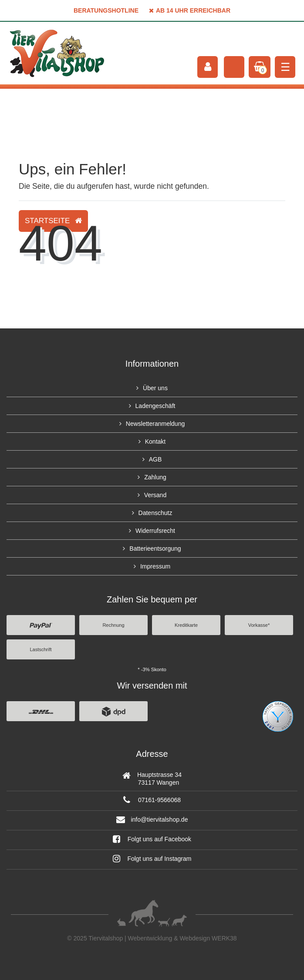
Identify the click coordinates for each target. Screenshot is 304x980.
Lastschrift (41, 649)
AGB (155, 459)
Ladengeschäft (155, 406)
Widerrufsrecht (155, 531)
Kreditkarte (186, 625)
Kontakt (155, 442)
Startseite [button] (53, 221)
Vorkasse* (259, 625)
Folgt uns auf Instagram (152, 859)
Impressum (155, 566)
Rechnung (113, 625)
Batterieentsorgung (155, 549)
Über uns (155, 388)
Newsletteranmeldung (155, 424)
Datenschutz (155, 513)
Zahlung (155, 477)
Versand (155, 495)
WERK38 (224, 938)
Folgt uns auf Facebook (152, 839)
